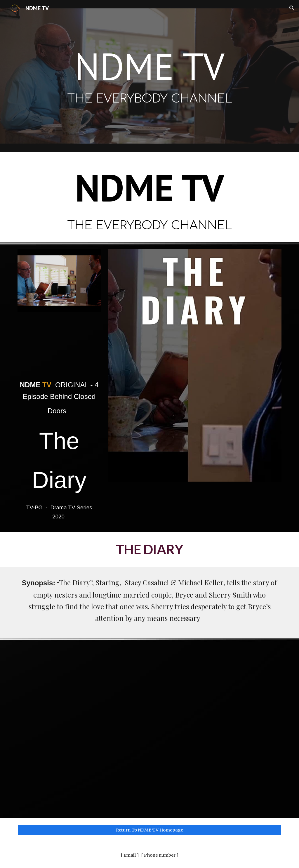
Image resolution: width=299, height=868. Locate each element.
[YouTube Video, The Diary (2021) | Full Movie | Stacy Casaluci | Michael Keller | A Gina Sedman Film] (150, 728)
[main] (150, 76)
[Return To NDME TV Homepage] (150, 830)
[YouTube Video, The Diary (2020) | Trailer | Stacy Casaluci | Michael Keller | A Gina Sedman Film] (59, 347)
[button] (292, 8)
